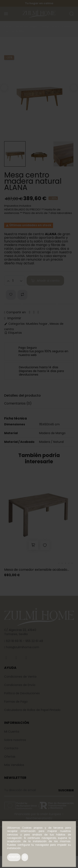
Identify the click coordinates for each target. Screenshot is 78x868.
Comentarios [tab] (18, 403)
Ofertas (10, 757)
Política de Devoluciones (22, 693)
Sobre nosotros (15, 740)
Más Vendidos (14, 765)
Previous (4, 88)
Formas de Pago (16, 702)
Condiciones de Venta (20, 677)
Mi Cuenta (12, 732)
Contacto (11, 748)
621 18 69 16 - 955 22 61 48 (24, 641)
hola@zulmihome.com (22, 647)
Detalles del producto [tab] (22, 395)
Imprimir (13, 318)
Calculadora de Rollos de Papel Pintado (32, 710)
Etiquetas (13, 333)
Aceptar (14, 857)
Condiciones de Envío (20, 685)
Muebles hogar (37, 324)
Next (74, 88)
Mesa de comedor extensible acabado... (37, 570)
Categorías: (15, 324)
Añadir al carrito (45, 281)
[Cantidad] (15, 281)
